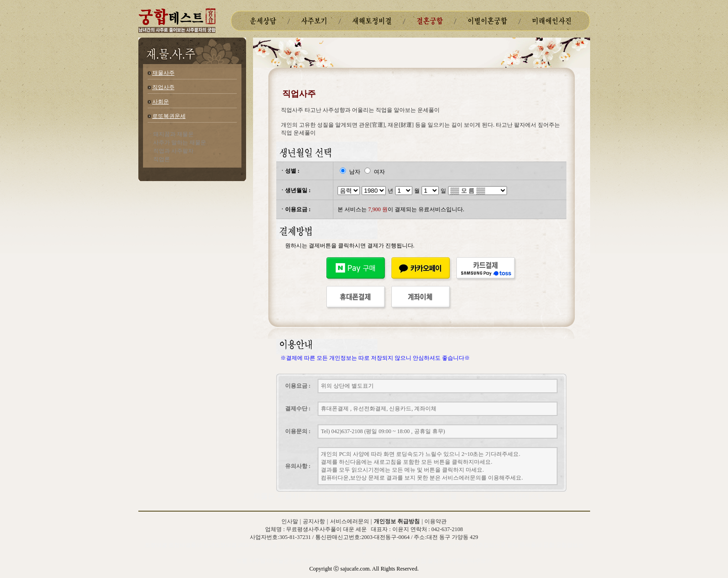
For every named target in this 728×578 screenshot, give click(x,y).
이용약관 (435, 521)
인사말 (290, 521)
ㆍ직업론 (159, 159)
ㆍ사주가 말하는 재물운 (177, 143)
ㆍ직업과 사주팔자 (171, 151)
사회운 (161, 102)
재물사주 (163, 73)
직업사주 (163, 87)
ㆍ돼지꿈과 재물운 (171, 134)
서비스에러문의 (350, 521)
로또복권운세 (169, 116)
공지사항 (314, 521)
